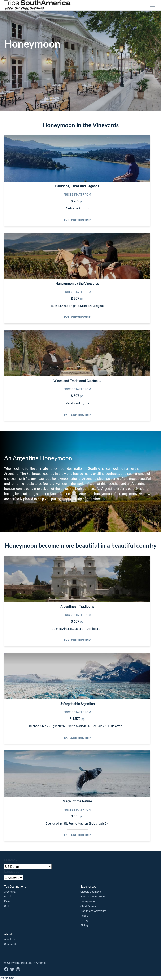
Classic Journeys (91, 892)
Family (84, 916)
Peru (7, 901)
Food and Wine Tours (93, 896)
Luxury (84, 920)
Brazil (7, 896)
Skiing (84, 925)
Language (12, 871)
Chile (7, 906)
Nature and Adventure (93, 911)
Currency (11, 860)
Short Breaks (88, 906)
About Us (10, 939)
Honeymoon (88, 901)
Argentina (10, 892)
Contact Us (11, 944)
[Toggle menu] (153, 5)
